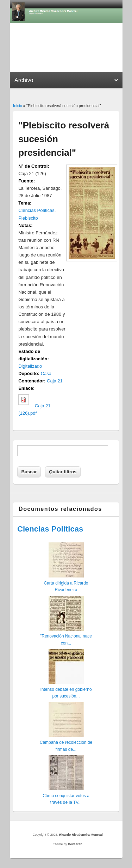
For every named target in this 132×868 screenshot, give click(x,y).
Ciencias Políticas (36, 210)
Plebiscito (28, 218)
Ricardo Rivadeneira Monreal (81, 835)
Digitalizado (30, 366)
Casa (46, 373)
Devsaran (75, 844)
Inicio (18, 106)
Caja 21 (55, 381)
